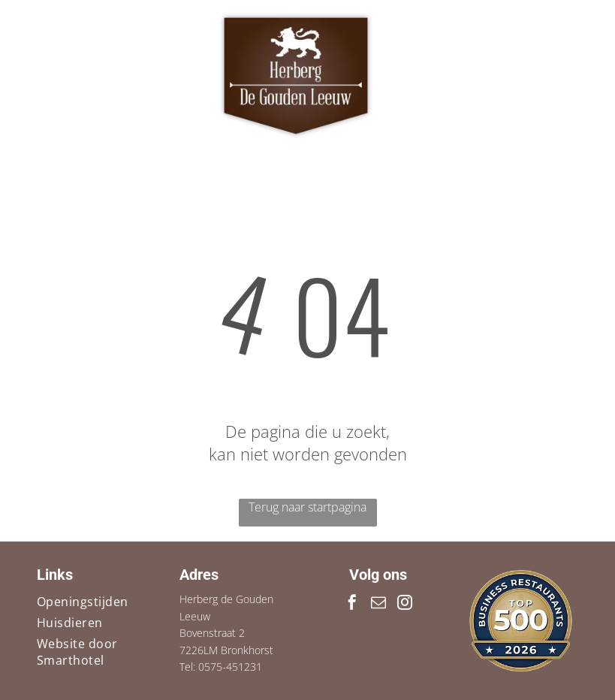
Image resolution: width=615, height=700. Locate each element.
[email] (378, 604)
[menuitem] (93, 602)
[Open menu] (556, 76)
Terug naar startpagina (307, 507)
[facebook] (352, 604)
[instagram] (405, 604)
